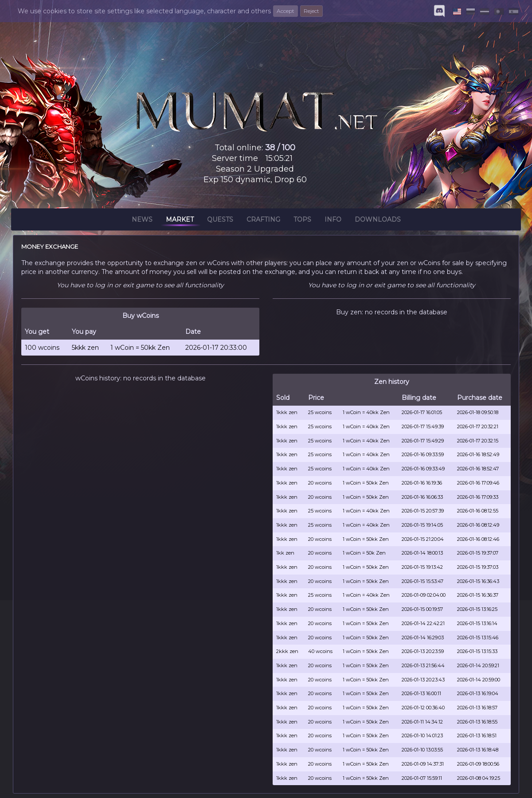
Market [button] (180, 221)
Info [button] (333, 221)
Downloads (378, 221)
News (142, 221)
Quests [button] (220, 221)
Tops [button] (302, 221)
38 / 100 (280, 148)
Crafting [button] (263, 221)
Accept (286, 11)
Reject (311, 11)
